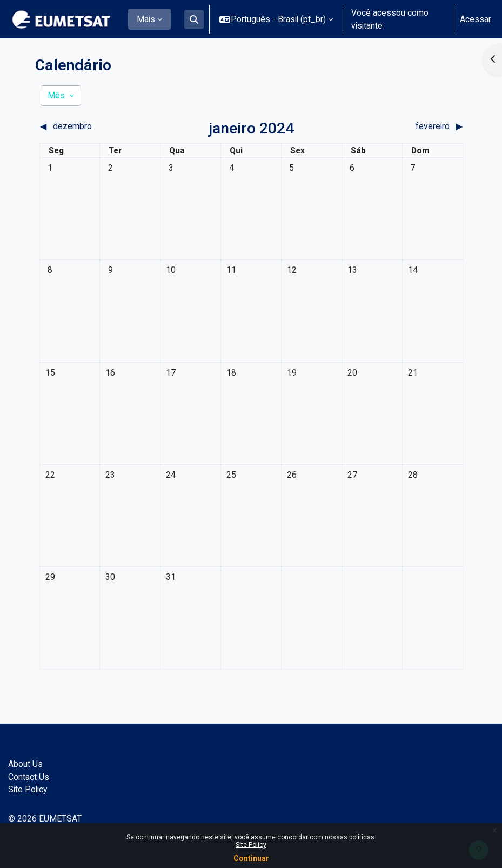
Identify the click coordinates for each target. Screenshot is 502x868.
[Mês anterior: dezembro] (92, 126)
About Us (25, 764)
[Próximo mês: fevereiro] (410, 126)
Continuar (251, 858)
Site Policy (251, 845)
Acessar (476, 19)
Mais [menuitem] (146, 19)
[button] (194, 19)
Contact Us (29, 777)
